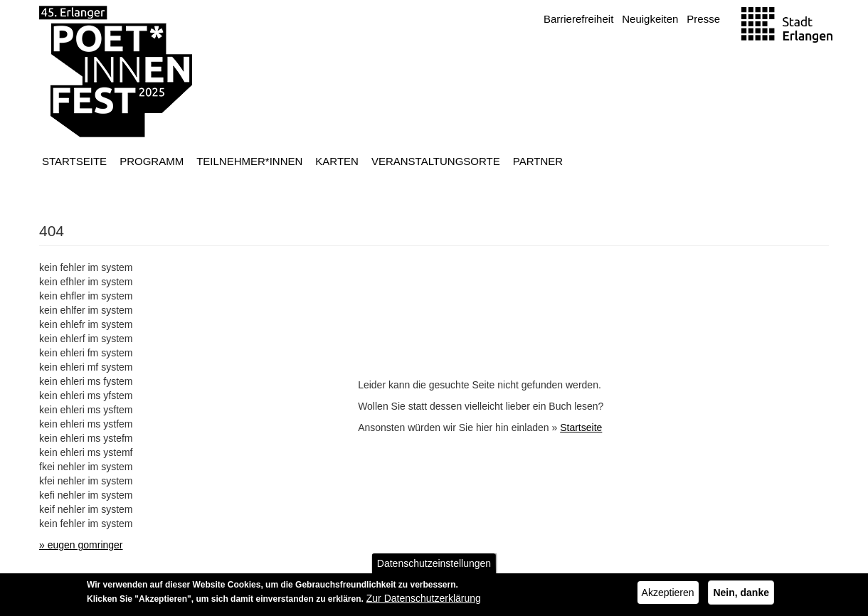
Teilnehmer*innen (249, 161)
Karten (337, 161)
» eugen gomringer (81, 545)
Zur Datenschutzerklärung (424, 601)
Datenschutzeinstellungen (434, 566)
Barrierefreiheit (578, 19)
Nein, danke (741, 595)
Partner (538, 161)
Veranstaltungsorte (436, 161)
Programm (152, 161)
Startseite (74, 161)
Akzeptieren (668, 595)
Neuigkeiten (650, 19)
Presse (703, 19)
